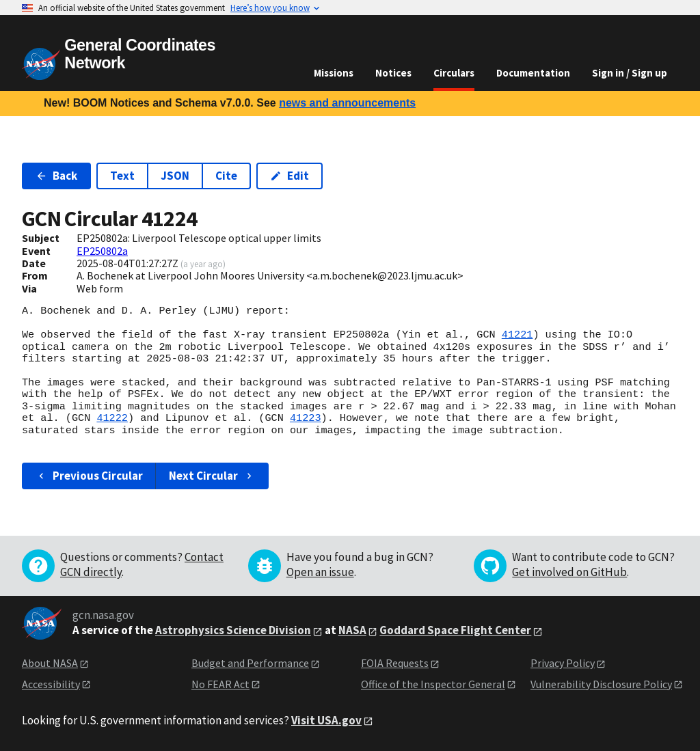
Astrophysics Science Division (233, 630)
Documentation (533, 73)
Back (56, 176)
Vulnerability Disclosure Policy (601, 684)
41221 (517, 335)
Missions (334, 73)
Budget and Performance (250, 663)
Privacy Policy (563, 663)
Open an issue (320, 572)
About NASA (50, 663)
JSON (175, 176)
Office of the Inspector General (433, 684)
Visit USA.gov (326, 720)
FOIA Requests (395, 663)
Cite (226, 176)
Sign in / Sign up (630, 73)
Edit (290, 176)
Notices (393, 73)
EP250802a (102, 251)
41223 (306, 418)
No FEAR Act (220, 684)
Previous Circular (89, 476)
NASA (352, 630)
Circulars (454, 73)
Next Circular (212, 476)
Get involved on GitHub (569, 572)
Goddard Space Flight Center (455, 630)
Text (122, 176)
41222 (112, 418)
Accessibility (51, 684)
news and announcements (347, 103)
